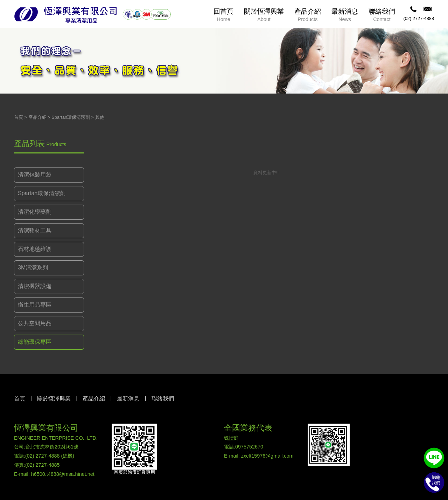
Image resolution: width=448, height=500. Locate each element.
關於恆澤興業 (54, 399)
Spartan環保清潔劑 (71, 117)
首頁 (19, 117)
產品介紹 (37, 117)
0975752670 (249, 447)
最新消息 (128, 399)
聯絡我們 (163, 399)
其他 (100, 117)
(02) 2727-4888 (419, 18)
